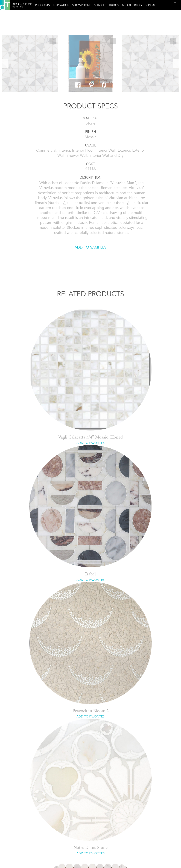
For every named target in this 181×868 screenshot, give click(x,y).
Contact (151, 5)
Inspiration (61, 5)
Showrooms (82, 5)
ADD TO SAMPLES (90, 247)
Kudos (114, 5)
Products (43, 5)
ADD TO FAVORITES (90, 443)
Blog (138, 5)
